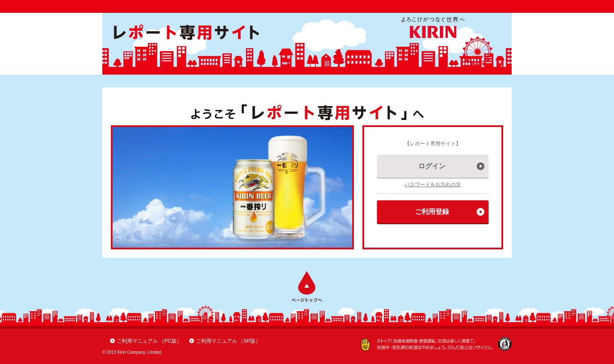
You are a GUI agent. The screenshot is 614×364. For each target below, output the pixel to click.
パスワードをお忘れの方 (433, 185)
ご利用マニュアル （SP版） (228, 341)
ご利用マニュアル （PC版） (149, 341)
